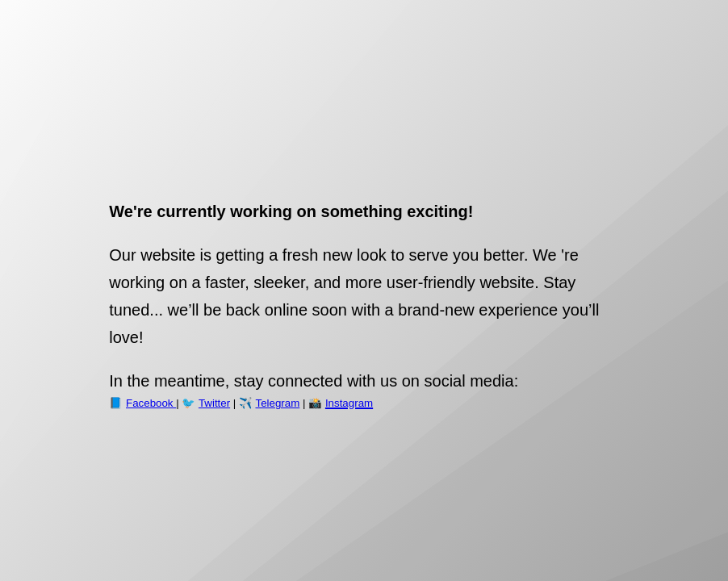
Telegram (277, 403)
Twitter (214, 403)
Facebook (151, 403)
